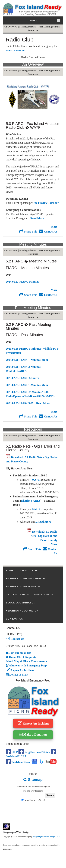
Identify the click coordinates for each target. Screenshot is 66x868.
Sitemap (33, 780)
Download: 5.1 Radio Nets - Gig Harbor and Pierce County (42, 536)
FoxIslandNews (18, 762)
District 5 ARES (31, 501)
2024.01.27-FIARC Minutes (22, 282)
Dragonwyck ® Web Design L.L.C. (47, 837)
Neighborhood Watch (34, 752)
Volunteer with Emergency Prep (26, 665)
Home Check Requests (21, 657)
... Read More (36, 218)
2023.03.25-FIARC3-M (20, 403)
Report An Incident (20, 670)
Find (34, 787)
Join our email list (18, 653)
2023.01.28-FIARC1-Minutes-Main (27, 360)
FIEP (12, 752)
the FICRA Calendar (46, 203)
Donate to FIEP (17, 675)
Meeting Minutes (28, 27)
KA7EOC (38, 509)
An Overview (11, 27)
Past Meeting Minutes (50, 27)
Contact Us (48, 232)
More (54, 227)
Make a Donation (33, 735)
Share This (28, 232)
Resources (33, 30)
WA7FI (37, 480)
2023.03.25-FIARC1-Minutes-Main (27, 385)
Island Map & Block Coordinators (26, 661)
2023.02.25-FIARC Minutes (22, 378)
